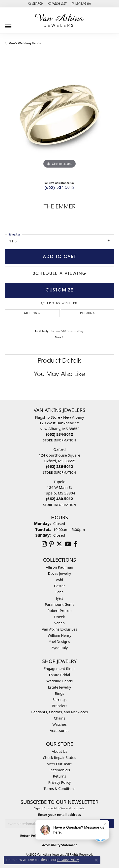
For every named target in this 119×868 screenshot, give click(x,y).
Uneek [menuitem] (59, 617)
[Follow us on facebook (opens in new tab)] (76, 544)
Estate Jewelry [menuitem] (59, 687)
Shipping (32, 313)
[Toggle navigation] (8, 25)
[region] (59, 115)
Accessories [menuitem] (59, 731)
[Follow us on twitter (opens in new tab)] (59, 544)
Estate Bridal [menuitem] (60, 675)
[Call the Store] (60, 434)
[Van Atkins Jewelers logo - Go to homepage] (59, 20)
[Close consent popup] (96, 860)
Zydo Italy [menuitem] (59, 648)
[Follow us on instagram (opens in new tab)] (44, 544)
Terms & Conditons (59, 789)
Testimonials (59, 770)
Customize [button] (59, 290)
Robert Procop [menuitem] (59, 611)
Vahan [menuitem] (59, 623)
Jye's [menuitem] (60, 598)
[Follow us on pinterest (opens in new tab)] (52, 544)
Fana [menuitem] (60, 592)
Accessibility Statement (59, 845)
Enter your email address (59, 815)
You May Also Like (60, 375)
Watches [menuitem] (59, 724)
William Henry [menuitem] (59, 635)
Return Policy (30, 836)
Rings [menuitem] (59, 693)
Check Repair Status (59, 758)
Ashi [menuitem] (60, 580)
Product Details (59, 361)
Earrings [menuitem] (59, 700)
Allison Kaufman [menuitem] (59, 567)
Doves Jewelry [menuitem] (59, 573)
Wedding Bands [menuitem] (59, 681)
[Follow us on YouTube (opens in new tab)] (68, 544)
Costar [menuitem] (59, 586)
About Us (59, 751)
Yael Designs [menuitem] (60, 642)
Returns (87, 313)
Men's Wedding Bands (25, 43)
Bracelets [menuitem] (59, 706)
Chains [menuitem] (59, 718)
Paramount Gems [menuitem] (59, 604)
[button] (36, 4)
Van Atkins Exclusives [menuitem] (59, 629)
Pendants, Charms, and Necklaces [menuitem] (59, 712)
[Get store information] (59, 440)
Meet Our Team (60, 764)
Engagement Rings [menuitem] (59, 669)
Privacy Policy (60, 782)
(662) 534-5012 (59, 188)
